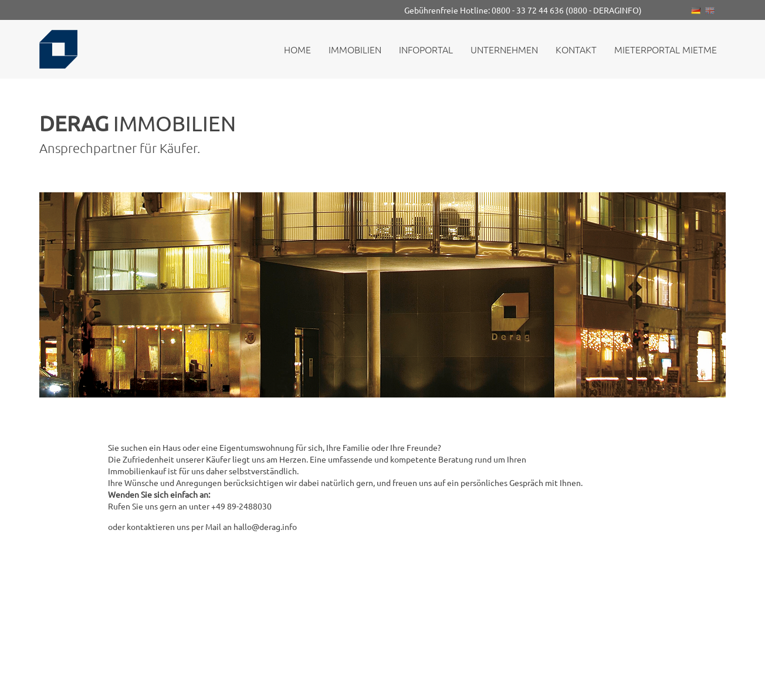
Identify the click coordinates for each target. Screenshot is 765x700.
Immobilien (355, 49)
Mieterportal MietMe (666, 49)
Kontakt (576, 49)
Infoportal (426, 49)
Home (297, 49)
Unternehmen (504, 49)
